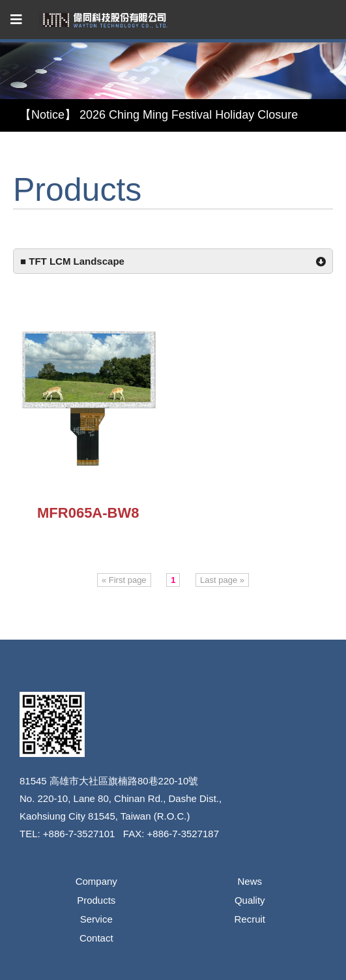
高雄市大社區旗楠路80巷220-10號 (124, 781)
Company (96, 881)
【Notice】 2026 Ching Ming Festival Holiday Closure (159, 115)
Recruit (250, 919)
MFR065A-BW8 (88, 513)
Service (96, 919)
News (250, 881)
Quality (250, 900)
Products (96, 900)
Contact (96, 938)
